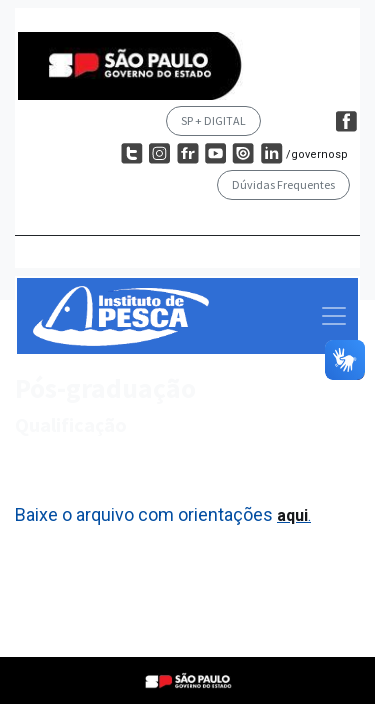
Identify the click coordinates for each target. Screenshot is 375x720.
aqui (292, 515)
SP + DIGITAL (213, 120)
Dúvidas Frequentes (283, 184)
